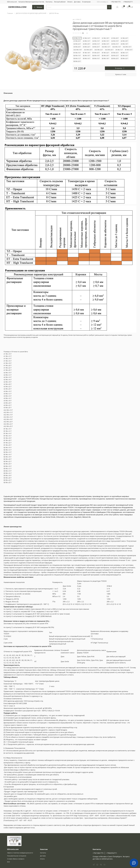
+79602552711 (128, 2)
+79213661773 (116, 2)
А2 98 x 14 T (96, 41)
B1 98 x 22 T (106, 53)
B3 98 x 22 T (124, 58)
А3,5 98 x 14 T (117, 47)
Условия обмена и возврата (16, 859)
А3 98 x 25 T (96, 47)
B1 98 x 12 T (119, 50)
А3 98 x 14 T (106, 44)
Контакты (49, 2)
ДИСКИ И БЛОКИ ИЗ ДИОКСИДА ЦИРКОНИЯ (31, 13)
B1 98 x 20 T (96, 53)
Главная (10, 13)
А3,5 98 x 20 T (88, 50)
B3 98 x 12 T (77, 58)
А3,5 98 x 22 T (99, 50)
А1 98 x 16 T (96, 38)
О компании (86, 2)
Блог (9, 862)
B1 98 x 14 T (129, 50)
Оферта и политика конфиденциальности (20, 853)
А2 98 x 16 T (106, 41)
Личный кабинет (60, 2)
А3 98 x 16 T (115, 44)
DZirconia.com (12, 2)
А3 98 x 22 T (87, 47)
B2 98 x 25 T (124, 56)
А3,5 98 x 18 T (78, 50)
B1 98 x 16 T (77, 53)
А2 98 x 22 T (77, 44)
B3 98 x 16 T (96, 58)
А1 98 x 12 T (77, 38)
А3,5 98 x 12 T (106, 47)
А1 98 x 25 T (77, 41)
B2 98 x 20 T (106, 56)
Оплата (70, 2)
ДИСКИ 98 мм (54, 13)
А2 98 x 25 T (87, 44)
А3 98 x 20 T (77, 47)
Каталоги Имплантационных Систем (31, 2)
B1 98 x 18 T (87, 53)
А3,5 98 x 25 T (109, 50)
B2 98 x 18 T (96, 56)
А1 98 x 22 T (124, 38)
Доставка (77, 2)
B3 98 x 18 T (106, 58)
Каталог (38, 7)
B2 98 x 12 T (124, 53)
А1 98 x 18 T (106, 38)
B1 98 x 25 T (115, 53)
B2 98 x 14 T (77, 56)
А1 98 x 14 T (87, 38)
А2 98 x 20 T (124, 41)
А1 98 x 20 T (115, 38)
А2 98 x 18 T (115, 41)
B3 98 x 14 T (87, 58)
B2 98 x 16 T (87, 56)
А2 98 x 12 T (87, 41)
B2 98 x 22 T (115, 56)
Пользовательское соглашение (17, 856)
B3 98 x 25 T (77, 61)
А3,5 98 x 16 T (127, 47)
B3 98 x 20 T (115, 58)
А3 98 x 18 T (124, 44)
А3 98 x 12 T (96, 44)
